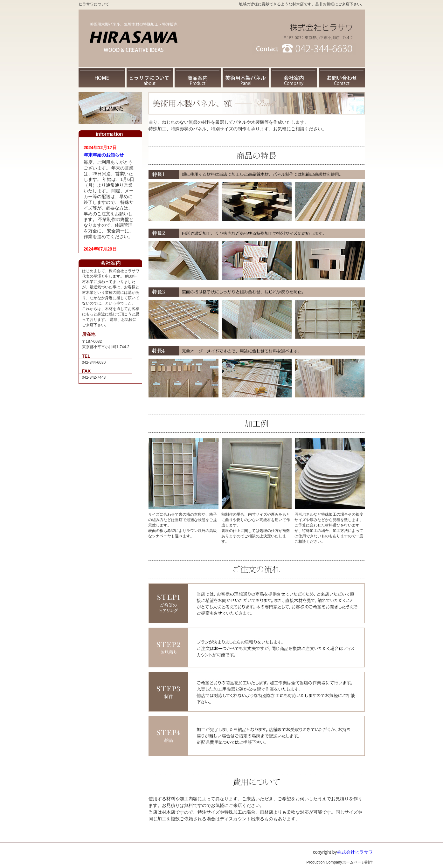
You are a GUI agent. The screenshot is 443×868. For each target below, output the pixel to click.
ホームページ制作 (357, 862)
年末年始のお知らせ (104, 155)
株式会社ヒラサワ (355, 852)
